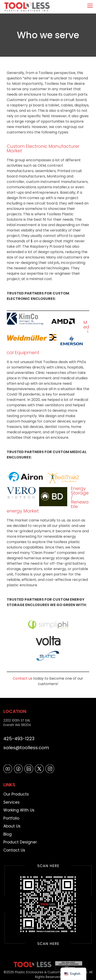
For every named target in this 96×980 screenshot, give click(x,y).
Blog (8, 834)
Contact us (23, 678)
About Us (12, 826)
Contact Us (14, 850)
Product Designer (20, 842)
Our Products (16, 794)
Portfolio (11, 818)
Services (11, 802)
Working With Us (19, 810)
